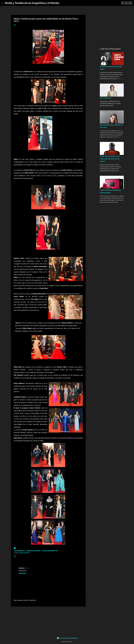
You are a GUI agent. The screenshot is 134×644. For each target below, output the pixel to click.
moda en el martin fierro (33, 551)
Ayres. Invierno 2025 (105, 98)
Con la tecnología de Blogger (67, 638)
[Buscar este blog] (124, 3)
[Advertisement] (48, 621)
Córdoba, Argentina (24, 553)
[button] (15, 25)
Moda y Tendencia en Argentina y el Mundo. (32, 3)
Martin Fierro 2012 (19, 551)
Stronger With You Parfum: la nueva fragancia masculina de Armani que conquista (110, 159)
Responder (22, 573)
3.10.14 (27, 568)
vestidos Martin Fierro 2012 (50, 551)
